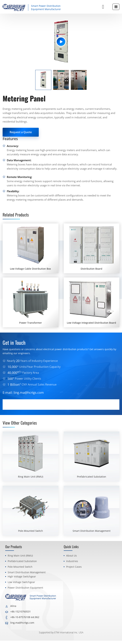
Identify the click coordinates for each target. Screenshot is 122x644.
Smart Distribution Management (27, 576)
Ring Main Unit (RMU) (20, 559)
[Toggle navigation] (116, 7)
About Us (71, 559)
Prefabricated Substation (22, 564)
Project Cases (74, 570)
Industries (72, 564)
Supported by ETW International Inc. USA (61, 636)
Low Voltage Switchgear (21, 585)
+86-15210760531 (21, 615)
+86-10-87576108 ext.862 (25, 620)
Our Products (14, 550)
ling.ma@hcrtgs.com (29, 396)
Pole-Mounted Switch (20, 570)
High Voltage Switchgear (22, 580)
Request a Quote (21, 132)
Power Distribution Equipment (25, 591)
